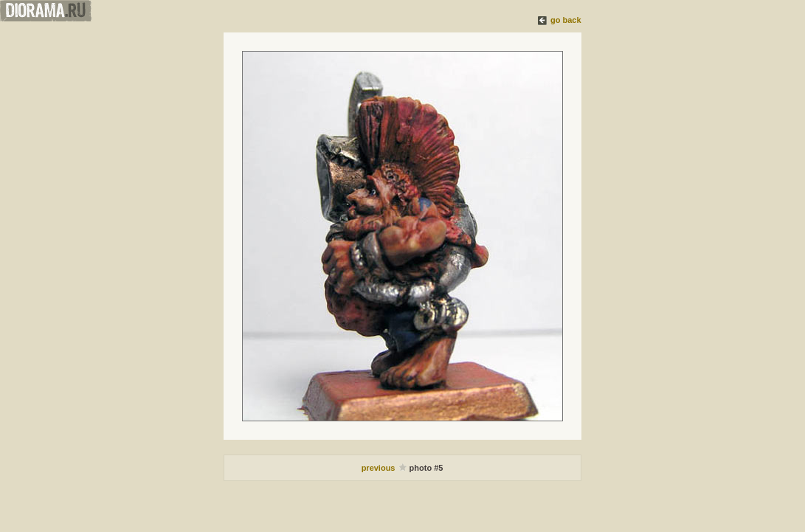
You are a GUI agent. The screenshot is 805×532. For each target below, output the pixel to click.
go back (566, 20)
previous (380, 468)
